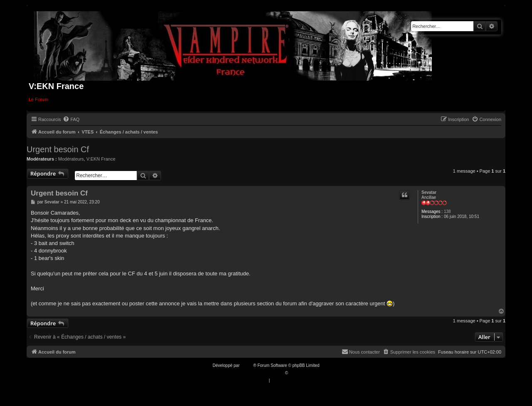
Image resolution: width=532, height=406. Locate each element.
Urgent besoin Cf (58, 149)
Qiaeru (296, 373)
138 (447, 212)
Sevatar (429, 192)
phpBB (247, 365)
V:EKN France (101, 159)
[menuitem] (71, 119)
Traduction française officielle (257, 373)
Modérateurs (71, 159)
